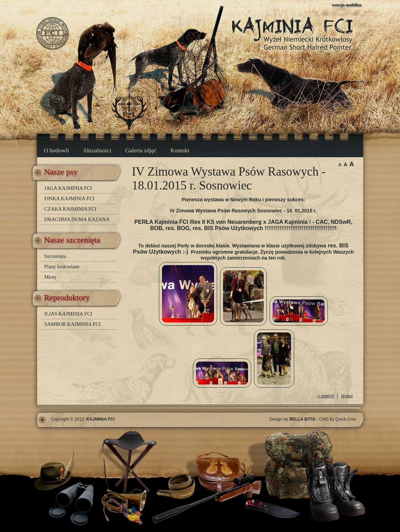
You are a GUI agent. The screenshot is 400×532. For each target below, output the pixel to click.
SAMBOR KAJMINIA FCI (73, 324)
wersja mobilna (347, 5)
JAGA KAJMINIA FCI (68, 188)
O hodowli (57, 150)
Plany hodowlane (62, 267)
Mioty (51, 277)
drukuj (347, 396)
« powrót (326, 396)
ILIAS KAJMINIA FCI (68, 314)
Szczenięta (55, 256)
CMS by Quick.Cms (338, 419)
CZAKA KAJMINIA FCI (70, 209)
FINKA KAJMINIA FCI (70, 199)
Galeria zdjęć (141, 150)
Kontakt (180, 150)
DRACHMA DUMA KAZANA (77, 219)
